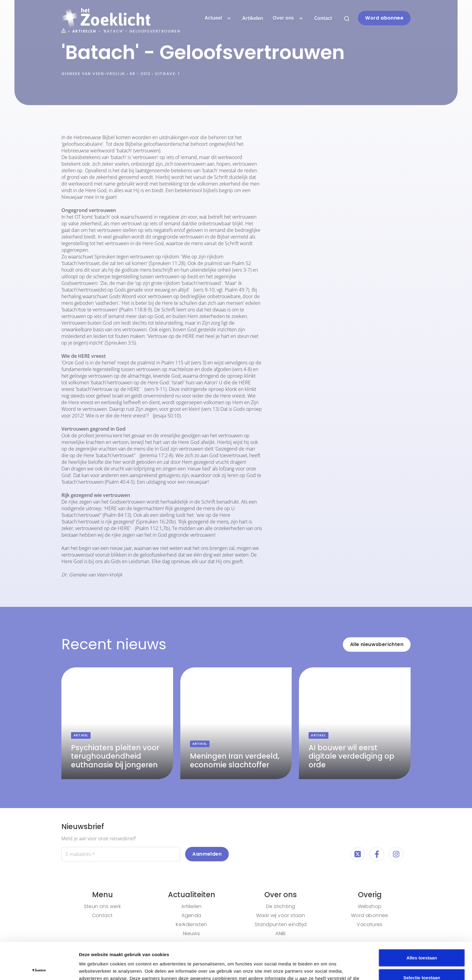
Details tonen (325, 968)
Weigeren (422, 960)
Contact (323, 18)
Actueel (219, 18)
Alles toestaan (422, 921)
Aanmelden (207, 854)
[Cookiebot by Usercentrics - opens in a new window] (39, 968)
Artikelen (253, 18)
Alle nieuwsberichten (377, 644)
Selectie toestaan (422, 941)
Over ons (289, 18)
